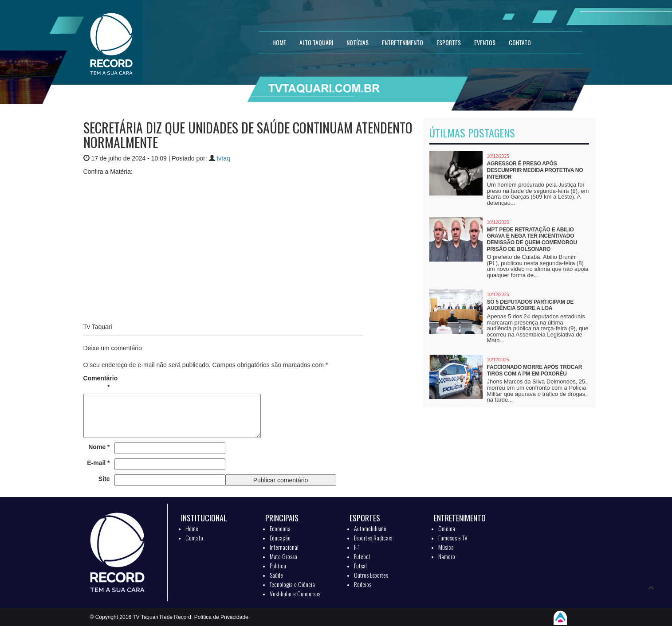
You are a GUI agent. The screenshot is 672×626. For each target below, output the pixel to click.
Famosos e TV (453, 538)
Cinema (447, 528)
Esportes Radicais (373, 538)
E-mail (98, 463)
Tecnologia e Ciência (292, 584)
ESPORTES (449, 42)
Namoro (447, 556)
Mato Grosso (283, 556)
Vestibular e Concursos (295, 593)
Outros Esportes (371, 575)
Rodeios (363, 584)
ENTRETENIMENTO (403, 42)
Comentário (97, 383)
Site (104, 479)
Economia (280, 528)
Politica (278, 565)
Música (446, 547)
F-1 (357, 547)
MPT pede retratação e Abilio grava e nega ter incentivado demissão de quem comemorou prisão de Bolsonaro (532, 239)
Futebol (362, 556)
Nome (99, 447)
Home (192, 528)
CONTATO (520, 42)
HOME (279, 42)
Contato (194, 538)
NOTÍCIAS (358, 42)
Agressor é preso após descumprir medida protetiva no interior (535, 170)
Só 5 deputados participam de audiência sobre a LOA (531, 305)
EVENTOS (485, 42)
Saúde (276, 575)
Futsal (360, 565)
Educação (280, 538)
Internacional (284, 547)
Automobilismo (370, 528)
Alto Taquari (316, 42)
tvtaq (223, 158)
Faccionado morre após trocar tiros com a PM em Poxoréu (535, 370)
